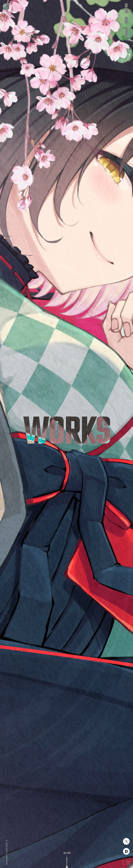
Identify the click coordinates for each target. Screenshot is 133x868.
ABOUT (126, 21)
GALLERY (126, 8)
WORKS (126, 32)
